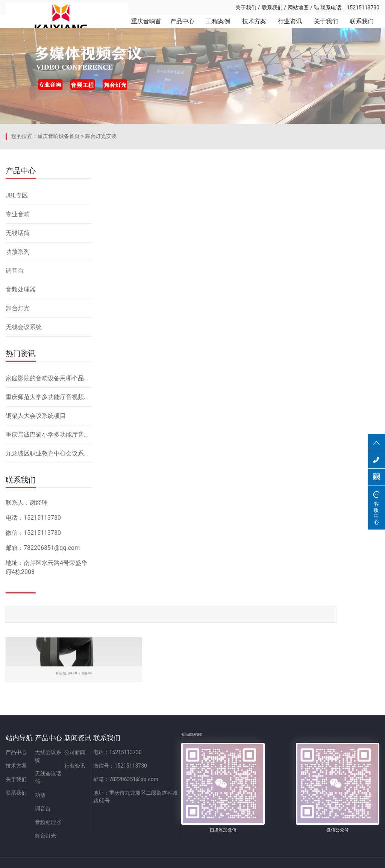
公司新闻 (121, 762)
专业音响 (18, 350)
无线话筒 (18, 369)
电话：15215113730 (187, 762)
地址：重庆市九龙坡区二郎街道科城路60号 (213, 802)
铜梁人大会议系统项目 (36, 552)
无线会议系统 (24, 463)
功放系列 (18, 388)
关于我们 (246, 8)
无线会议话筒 (74, 775)
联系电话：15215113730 (347, 8)
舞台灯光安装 (101, 280)
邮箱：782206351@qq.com (195, 789)
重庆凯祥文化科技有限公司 (58, 8)
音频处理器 (21, 426)
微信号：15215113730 (189, 775)
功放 (63, 789)
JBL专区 (17, 332)
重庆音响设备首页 (59, 280)
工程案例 (211, 30)
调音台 (15, 407)
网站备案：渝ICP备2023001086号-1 (281, 858)
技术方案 (249, 30)
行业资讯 (286, 30)
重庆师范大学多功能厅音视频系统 (49, 533)
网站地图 (298, 8)
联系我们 (272, 8)
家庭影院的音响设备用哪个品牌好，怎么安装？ (49, 514)
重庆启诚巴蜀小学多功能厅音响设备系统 (49, 571)
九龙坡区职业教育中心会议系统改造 (49, 590)
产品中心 (174, 30)
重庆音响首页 (136, 30)
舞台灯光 (18, 444)
